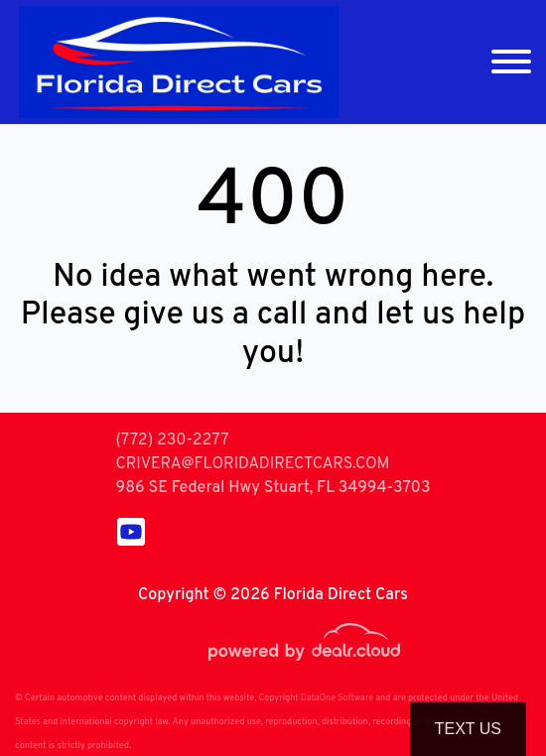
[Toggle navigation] (511, 62)
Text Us (468, 729)
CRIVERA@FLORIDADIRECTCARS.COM (252, 464)
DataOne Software (337, 698)
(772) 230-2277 (172, 441)
